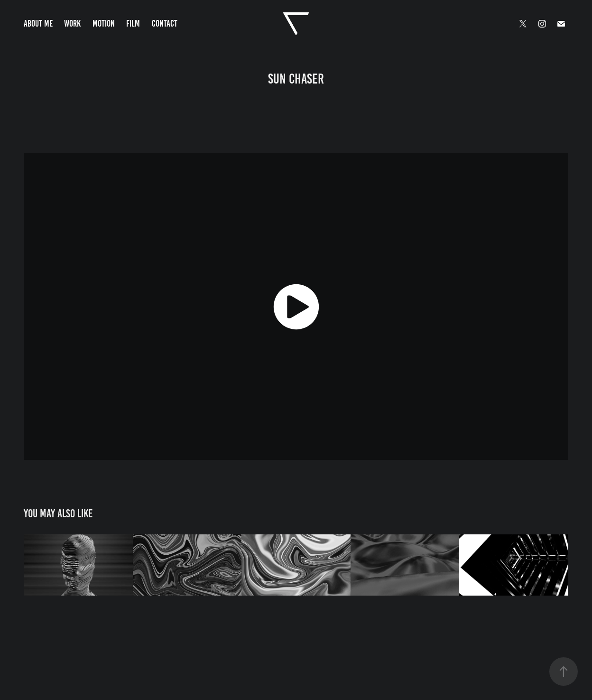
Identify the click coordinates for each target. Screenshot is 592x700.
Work (72, 23)
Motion (104, 23)
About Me (38, 23)
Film (133, 23)
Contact (165, 23)
